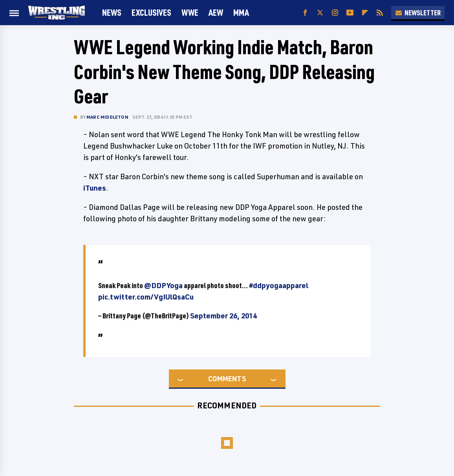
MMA (241, 12)
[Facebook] (305, 13)
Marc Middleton (107, 117)
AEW (216, 12)
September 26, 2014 (223, 316)
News (112, 12)
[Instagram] (335, 13)
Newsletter (418, 13)
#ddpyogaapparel (279, 285)
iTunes (95, 188)
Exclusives (151, 12)
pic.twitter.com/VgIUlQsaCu (146, 297)
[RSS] (380, 13)
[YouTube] (350, 13)
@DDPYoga (163, 285)
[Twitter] (320, 13)
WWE (190, 12)
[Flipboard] (365, 13)
